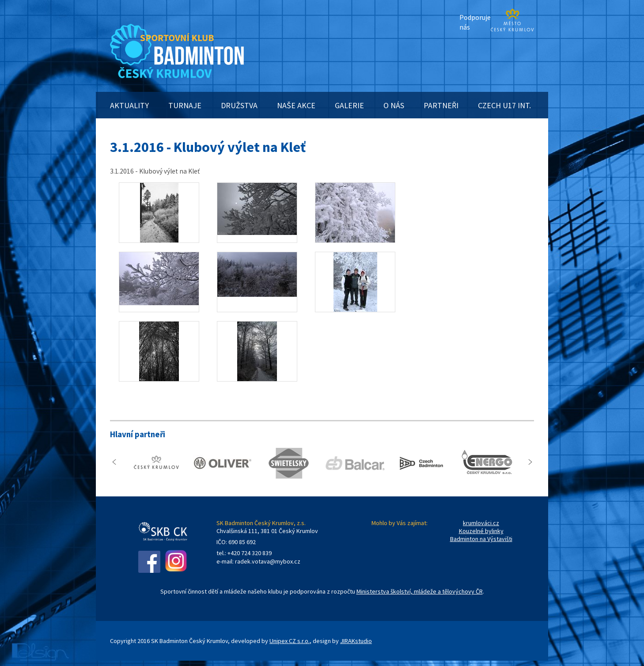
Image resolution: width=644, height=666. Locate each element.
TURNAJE (185, 105)
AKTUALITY (129, 105)
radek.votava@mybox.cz (268, 561)
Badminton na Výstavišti (481, 539)
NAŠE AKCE (296, 105)
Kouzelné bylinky (481, 531)
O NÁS (394, 105)
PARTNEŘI (441, 105)
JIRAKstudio (356, 641)
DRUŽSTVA (239, 105)
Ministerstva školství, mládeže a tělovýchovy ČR (420, 591)
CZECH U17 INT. (504, 105)
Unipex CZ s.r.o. (290, 641)
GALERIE (349, 105)
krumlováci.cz (481, 523)
